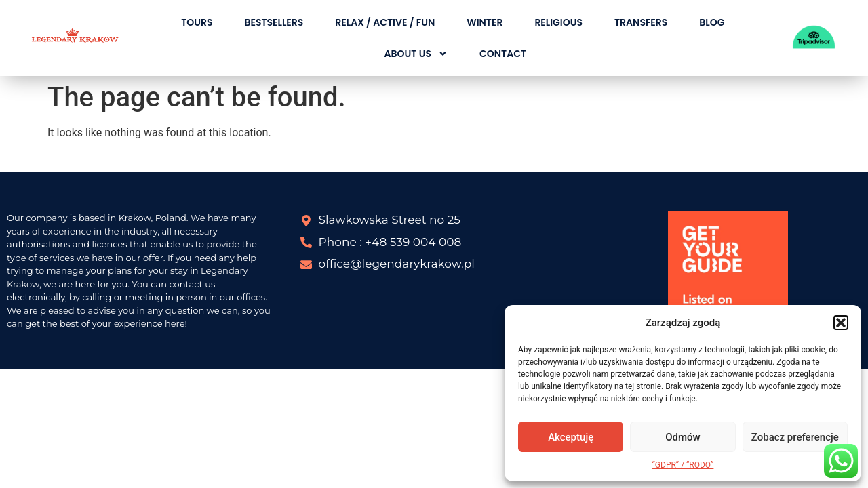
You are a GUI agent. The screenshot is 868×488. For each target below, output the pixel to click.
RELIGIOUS (558, 22)
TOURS (197, 22)
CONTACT (503, 54)
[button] (841, 323)
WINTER (485, 22)
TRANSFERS (641, 22)
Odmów (683, 437)
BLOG (712, 22)
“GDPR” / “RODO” (683, 465)
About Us (416, 54)
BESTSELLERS (274, 22)
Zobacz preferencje (795, 437)
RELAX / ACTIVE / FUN (385, 22)
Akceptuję (571, 437)
